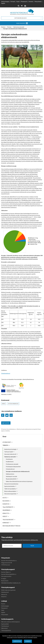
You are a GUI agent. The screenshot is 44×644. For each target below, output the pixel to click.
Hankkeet (6, 523)
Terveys (5, 445)
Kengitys (6, 513)
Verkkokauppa (5, 1)
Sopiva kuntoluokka (10, 486)
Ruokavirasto (5, 581)
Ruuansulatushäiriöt (11, 479)
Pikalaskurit (24, 1)
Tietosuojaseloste (6, 630)
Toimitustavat (5, 626)
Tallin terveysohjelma (10, 489)
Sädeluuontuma (10, 474)
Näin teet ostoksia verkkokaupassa (10, 622)
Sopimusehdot (5, 624)
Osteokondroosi (10, 469)
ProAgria (4, 579)
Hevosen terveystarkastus (11, 484)
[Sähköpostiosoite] (12, 546)
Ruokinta (6, 501)
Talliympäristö (8, 507)
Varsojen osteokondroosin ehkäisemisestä (18, 471)
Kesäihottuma (10, 462)
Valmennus (6, 510)
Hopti (18, 1)
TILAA (32, 546)
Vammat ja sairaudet (10, 457)
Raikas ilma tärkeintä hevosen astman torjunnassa (19, 481)
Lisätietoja (17, 641)
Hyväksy (28, 641)
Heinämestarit (5, 592)
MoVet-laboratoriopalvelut (8, 590)
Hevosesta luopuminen (10, 494)
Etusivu (3, 604)
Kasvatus (6, 504)
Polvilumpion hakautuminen (13, 467)
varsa (4, 404)
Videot (5, 516)
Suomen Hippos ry (6, 572)
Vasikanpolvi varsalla (11, 476)
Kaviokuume (9, 459)
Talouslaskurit (8, 520)
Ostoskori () (20, 18)
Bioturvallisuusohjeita (10, 491)
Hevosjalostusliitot (6, 576)
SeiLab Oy (4, 597)
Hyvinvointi (7, 442)
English (3, 3)
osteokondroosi (13, 404)
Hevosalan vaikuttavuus (11, 526)
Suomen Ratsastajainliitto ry (9, 574)
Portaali (13, 1)
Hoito (5, 498)
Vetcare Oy (4, 594)
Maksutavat (4, 628)
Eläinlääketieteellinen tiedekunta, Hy (11, 583)
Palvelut (31, 1)
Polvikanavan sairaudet (12, 464)
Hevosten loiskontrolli (10, 454)
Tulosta (6, 423)
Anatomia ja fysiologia (10, 449)
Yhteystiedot (38, 1)
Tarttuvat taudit (9, 452)
